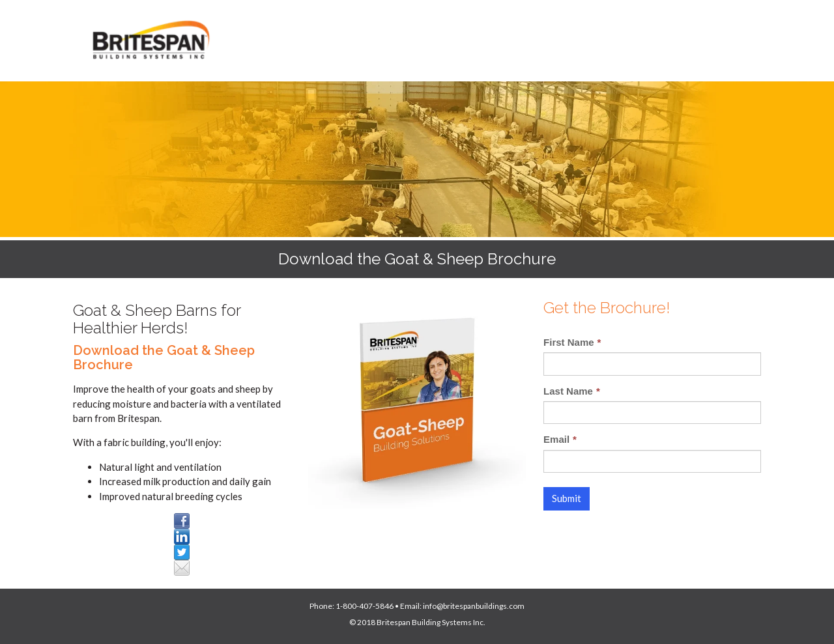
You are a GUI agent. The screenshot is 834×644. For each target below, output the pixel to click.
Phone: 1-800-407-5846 (352, 606)
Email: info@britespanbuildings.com (462, 606)
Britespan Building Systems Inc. (431, 622)
